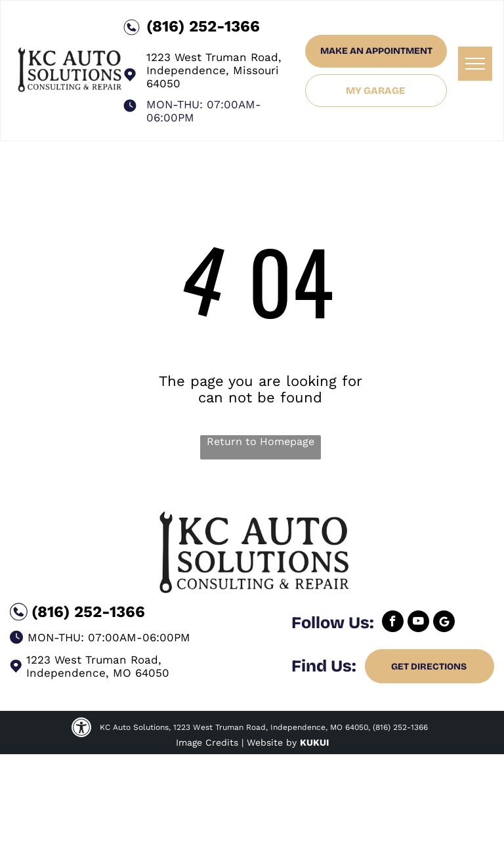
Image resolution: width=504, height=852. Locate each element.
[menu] (475, 64)
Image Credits (207, 742)
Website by (272, 742)
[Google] (444, 623)
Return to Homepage (261, 441)
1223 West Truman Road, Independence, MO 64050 (98, 666)
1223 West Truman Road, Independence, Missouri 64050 (214, 70)
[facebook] (393, 623)
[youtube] (418, 623)
